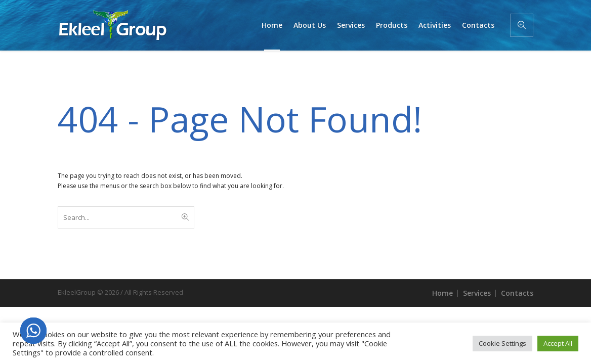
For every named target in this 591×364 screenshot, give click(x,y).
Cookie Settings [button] (502, 343)
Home (442, 293)
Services (477, 293)
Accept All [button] (558, 343)
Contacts (517, 293)
